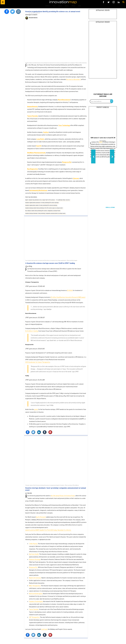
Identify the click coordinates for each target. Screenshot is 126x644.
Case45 (39, 146)
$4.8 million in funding (32, 331)
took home (44, 629)
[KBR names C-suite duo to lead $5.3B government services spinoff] (103, 123)
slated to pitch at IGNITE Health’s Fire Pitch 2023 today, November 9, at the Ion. (48, 530)
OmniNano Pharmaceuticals (36, 153)
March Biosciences (64, 100)
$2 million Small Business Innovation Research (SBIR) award (68, 297)
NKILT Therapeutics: (35, 586)
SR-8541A (70, 290)
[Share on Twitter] (33, 432)
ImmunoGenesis (32, 106)
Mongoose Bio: (33, 567)
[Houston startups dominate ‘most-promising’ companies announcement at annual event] (56, 460)
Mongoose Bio (67, 162)
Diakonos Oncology (35, 559)
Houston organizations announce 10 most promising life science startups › (42, 203)
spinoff (101, 142)
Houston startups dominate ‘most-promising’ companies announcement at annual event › (46, 213)
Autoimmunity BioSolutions (38, 190)
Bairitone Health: (34, 554)
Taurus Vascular (33, 116)
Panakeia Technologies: (36, 601)
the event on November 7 (74, 79)
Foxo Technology (64, 125)
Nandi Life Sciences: (35, 578)
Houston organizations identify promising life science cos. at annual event (53, 11)
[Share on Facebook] (28, 432)
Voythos (46, 132)
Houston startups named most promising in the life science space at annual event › (44, 208)
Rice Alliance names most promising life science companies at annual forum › (43, 211)
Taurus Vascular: (34, 609)
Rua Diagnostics (33, 169)
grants (36, 409)
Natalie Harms (33, 18)
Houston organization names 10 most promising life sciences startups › (41, 205)
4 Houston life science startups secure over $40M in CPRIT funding (50, 263)
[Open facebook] (103, 2)
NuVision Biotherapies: (36, 593)
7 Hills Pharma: (33, 544)
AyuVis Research (41, 517)
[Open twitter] (109, 2)
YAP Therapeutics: (34, 617)
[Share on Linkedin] (39, 432)
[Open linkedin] (119, 2)
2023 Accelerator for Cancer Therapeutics (38, 362)
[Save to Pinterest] (50, 432)
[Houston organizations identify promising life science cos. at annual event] (56, 42)
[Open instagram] (114, 2)
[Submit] (123, 2)
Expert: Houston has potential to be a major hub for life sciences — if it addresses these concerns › (48, 200)
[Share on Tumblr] (45, 432)
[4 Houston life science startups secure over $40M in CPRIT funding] (56, 238)
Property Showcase (103, 107)
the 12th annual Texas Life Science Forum (63, 496)
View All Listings (110, 207)
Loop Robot (40, 139)
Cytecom (76, 178)
